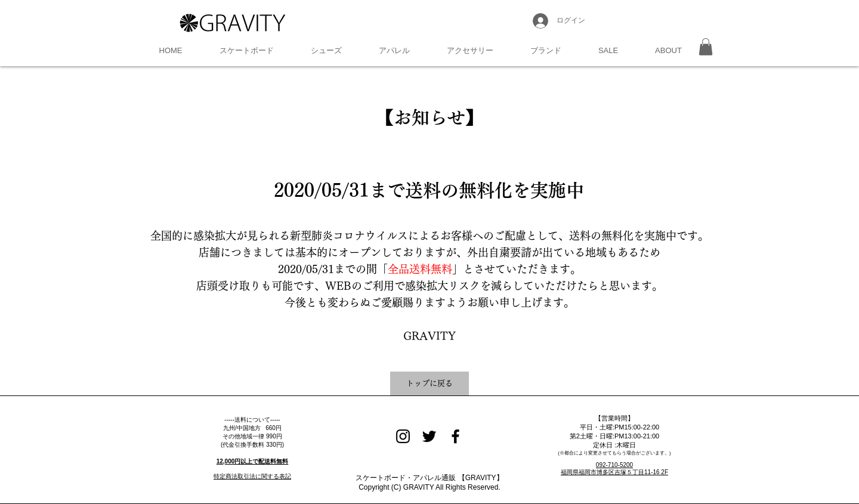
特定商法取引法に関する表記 (252, 476)
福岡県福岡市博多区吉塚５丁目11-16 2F (614, 472)
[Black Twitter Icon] (429, 436)
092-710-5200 (614, 465)
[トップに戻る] (429, 384)
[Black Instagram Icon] (403, 436)
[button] (247, 51)
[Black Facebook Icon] (455, 436)
